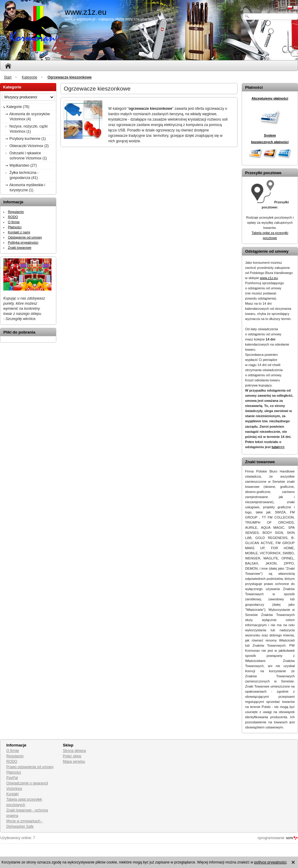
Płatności (15, 227)
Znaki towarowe (20, 248)
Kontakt (12, 794)
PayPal (12, 778)
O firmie (14, 222)
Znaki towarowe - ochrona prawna (27, 813)
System (270, 135)
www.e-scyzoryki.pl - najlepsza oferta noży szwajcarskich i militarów (119, 19)
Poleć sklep (72, 756)
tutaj (278, 447)
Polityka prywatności (23, 242)
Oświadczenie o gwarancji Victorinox (27, 786)
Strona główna (74, 751)
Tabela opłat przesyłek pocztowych (24, 802)
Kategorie (29, 77)
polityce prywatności (270, 862)
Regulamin (16, 212)
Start (8, 77)
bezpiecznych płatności (270, 142)
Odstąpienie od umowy (25, 237)
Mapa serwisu (74, 762)
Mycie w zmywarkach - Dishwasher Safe (25, 824)
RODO (13, 217)
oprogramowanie (271, 838)
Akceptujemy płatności (270, 98)
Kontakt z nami (19, 232)
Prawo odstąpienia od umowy (30, 767)
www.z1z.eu (269, 278)
